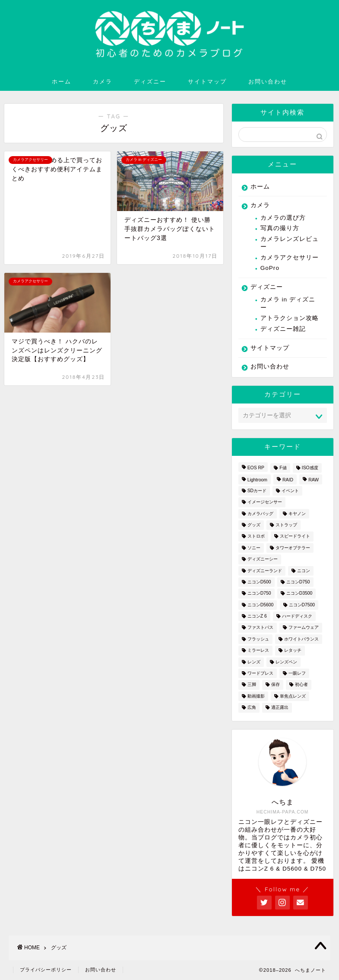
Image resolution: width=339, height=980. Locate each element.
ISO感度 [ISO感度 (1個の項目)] (310, 468)
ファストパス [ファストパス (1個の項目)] (260, 628)
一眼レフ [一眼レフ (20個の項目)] (297, 673)
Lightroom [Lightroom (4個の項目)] (257, 480)
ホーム (62, 81)
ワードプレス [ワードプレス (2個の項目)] (260, 673)
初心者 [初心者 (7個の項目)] (301, 685)
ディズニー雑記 (283, 329)
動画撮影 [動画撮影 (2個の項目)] (256, 696)
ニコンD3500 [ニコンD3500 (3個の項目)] (299, 594)
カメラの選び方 (283, 218)
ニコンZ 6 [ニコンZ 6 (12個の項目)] (257, 616)
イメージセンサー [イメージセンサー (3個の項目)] (265, 502)
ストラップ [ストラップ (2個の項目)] (286, 525)
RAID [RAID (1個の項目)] (288, 480)
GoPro (270, 268)
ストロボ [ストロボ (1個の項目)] (256, 536)
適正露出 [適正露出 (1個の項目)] (280, 708)
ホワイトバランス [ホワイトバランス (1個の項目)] (301, 639)
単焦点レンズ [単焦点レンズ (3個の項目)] (293, 696)
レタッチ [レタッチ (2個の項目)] (293, 651)
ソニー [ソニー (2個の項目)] (254, 548)
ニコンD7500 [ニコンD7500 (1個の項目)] (302, 605)
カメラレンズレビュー (290, 243)
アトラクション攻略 (290, 318)
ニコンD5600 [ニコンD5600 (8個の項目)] (261, 605)
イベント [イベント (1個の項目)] (290, 491)
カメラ (103, 81)
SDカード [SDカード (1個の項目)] (257, 491)
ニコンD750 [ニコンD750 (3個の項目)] (298, 582)
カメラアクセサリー (290, 258)
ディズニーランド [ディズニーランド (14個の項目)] (265, 571)
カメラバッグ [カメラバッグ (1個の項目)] (260, 514)
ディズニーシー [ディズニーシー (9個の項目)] (263, 559)
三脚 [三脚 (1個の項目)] (252, 685)
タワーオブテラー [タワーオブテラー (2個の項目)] (293, 548)
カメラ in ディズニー (288, 303)
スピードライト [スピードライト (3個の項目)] (295, 536)
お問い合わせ (268, 81)
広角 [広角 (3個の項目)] (252, 708)
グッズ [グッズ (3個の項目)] (254, 525)
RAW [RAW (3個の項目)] (314, 480)
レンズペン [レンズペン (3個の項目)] (286, 662)
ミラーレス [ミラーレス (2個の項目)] (258, 651)
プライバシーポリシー (46, 970)
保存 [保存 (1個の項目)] (276, 685)
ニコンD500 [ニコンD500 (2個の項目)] (259, 582)
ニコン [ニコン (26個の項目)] (304, 571)
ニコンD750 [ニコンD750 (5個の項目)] (259, 594)
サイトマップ (207, 81)
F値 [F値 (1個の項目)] (283, 468)
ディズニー (150, 81)
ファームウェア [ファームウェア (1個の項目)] (304, 628)
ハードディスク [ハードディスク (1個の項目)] (297, 616)
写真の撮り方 (280, 228)
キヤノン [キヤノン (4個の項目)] (297, 514)
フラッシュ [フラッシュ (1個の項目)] (258, 639)
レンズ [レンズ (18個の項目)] (254, 662)
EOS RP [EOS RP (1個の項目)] (256, 468)
